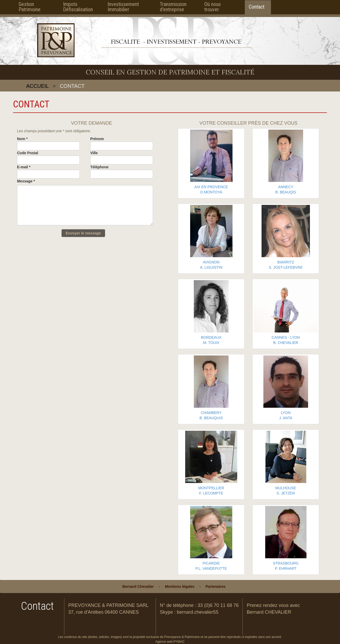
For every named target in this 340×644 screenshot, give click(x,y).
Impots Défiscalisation (77, 7)
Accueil (38, 86)
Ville (94, 153)
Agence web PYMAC (170, 642)
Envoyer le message (83, 233)
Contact (257, 7)
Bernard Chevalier (138, 586)
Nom (22, 139)
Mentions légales (180, 586)
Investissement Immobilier (123, 7)
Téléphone (99, 167)
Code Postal (28, 153)
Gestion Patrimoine (30, 7)
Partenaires (216, 586)
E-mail (24, 167)
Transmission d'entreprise (173, 7)
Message (26, 181)
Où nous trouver (212, 7)
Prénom (97, 139)
